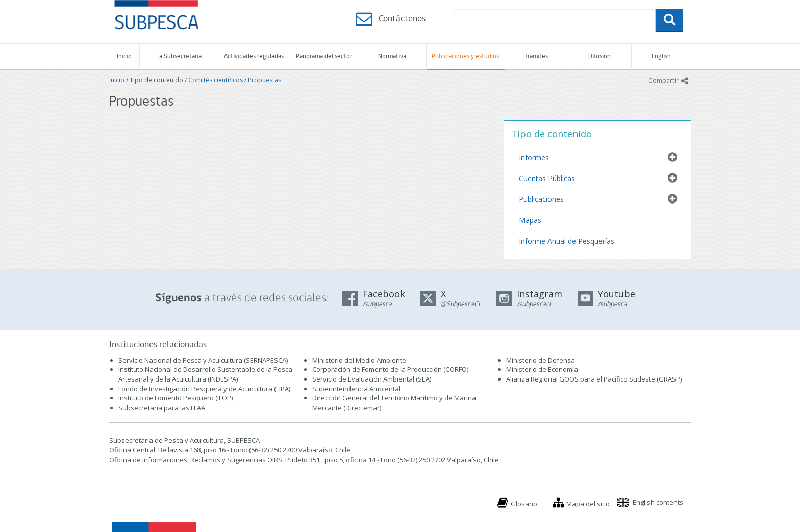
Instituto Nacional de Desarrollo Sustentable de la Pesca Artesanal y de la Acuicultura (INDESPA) (205, 374)
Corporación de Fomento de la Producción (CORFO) (390, 369)
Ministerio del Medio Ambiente (359, 360)
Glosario (524, 504)
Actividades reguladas (254, 56)
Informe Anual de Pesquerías (567, 241)
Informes (534, 157)
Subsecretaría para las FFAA (162, 408)
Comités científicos (216, 80)
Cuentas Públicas (547, 178)
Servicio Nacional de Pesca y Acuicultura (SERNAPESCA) (203, 360)
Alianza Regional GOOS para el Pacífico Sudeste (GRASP (593, 379)
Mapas (530, 220)
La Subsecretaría (179, 56)
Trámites (536, 56)
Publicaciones (541, 199)
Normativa (392, 56)
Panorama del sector (324, 56)
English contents (658, 502)
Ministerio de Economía (542, 369)
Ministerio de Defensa (541, 360)
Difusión (599, 56)
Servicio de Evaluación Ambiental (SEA (371, 379)
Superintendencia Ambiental (356, 389)
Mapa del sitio (588, 504)
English (661, 56)
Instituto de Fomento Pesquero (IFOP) (176, 398)
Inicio (124, 56)
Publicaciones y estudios (465, 56)
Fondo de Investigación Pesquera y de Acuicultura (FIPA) (204, 389)
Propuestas (265, 80)
